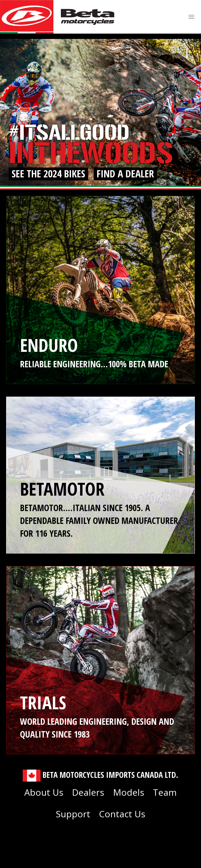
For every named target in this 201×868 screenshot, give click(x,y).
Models (129, 792)
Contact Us (122, 814)
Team (165, 792)
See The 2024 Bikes (48, 174)
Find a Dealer (125, 174)
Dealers (88, 792)
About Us (44, 792)
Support (73, 814)
